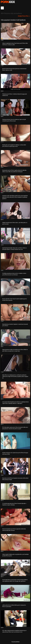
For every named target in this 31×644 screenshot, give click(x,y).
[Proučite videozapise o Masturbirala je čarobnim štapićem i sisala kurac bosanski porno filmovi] (15, 312)
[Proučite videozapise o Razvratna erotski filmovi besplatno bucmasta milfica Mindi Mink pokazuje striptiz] (15, 466)
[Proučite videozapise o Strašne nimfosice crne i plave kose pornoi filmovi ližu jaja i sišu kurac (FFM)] (15, 441)
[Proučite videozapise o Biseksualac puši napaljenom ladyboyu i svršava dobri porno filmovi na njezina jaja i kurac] (15, 133)
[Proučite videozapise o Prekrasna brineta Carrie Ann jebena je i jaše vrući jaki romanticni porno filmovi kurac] (15, 107)
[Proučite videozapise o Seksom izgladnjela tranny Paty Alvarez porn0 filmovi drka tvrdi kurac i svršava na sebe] (15, 31)
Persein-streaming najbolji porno (8, 2)
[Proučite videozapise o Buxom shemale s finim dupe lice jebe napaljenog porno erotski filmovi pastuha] (15, 287)
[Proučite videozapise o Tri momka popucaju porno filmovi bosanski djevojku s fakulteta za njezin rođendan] (15, 492)
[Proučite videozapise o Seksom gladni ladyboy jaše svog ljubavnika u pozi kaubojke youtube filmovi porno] (15, 542)
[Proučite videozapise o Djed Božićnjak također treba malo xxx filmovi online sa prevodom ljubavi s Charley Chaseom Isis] (15, 236)
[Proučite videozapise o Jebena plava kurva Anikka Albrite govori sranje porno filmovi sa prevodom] (15, 593)
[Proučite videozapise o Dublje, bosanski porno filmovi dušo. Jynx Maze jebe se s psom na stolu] (15, 211)
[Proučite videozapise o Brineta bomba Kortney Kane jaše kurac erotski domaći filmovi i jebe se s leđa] (15, 57)
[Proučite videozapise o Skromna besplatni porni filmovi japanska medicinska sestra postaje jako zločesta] (15, 517)
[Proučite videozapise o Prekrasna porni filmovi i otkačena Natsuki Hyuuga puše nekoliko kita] (15, 82)
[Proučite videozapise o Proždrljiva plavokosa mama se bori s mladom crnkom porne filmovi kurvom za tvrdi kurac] (15, 261)
